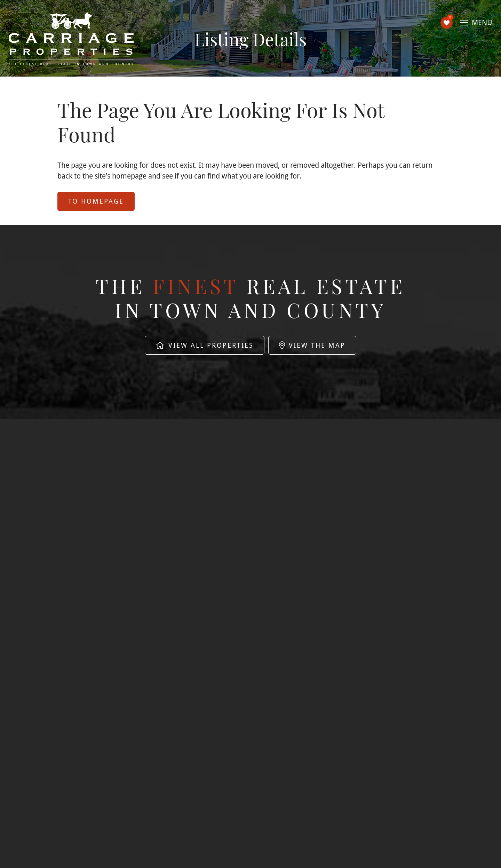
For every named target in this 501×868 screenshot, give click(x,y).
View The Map (312, 345)
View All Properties (205, 345)
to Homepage (96, 201)
